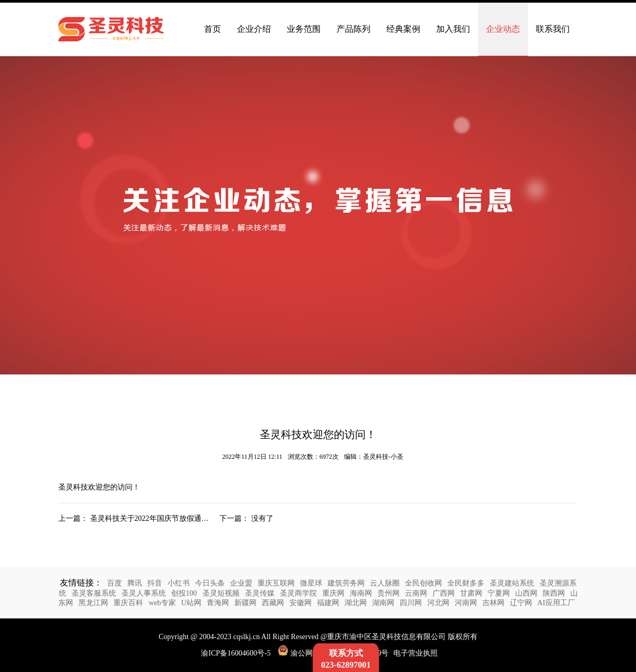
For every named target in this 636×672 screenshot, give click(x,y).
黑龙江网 (93, 603)
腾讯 (135, 583)
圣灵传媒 (260, 593)
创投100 (184, 593)
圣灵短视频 (221, 593)
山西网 (526, 593)
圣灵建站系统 (512, 583)
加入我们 (453, 29)
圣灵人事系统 (144, 593)
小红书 (179, 583)
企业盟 (241, 583)
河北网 (438, 603)
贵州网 (388, 593)
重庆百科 (128, 603)
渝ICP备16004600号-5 (236, 653)
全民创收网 (423, 583)
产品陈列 (354, 29)
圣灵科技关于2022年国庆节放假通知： (153, 518)
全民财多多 (466, 583)
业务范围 (304, 29)
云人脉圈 (385, 583)
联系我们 (553, 29)
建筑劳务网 (346, 583)
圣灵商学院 (298, 593)
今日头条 (210, 583)
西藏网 (273, 603)
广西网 (444, 593)
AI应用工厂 (556, 603)
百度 (114, 583)
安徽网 (301, 603)
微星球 (311, 583)
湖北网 (356, 603)
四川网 (411, 603)
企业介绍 (254, 29)
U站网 (191, 603)
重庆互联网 (276, 583)
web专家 (162, 603)
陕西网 (554, 593)
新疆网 (245, 603)
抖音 (155, 583)
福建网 (328, 603)
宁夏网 (499, 593)
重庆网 (333, 593)
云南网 (416, 593)
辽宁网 (521, 603)
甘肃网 (471, 593)
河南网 (466, 603)
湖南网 (383, 603)
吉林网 (493, 603)
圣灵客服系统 (94, 593)
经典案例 (403, 29)
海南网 (361, 593)
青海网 (218, 603)
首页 (213, 29)
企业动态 (503, 29)
